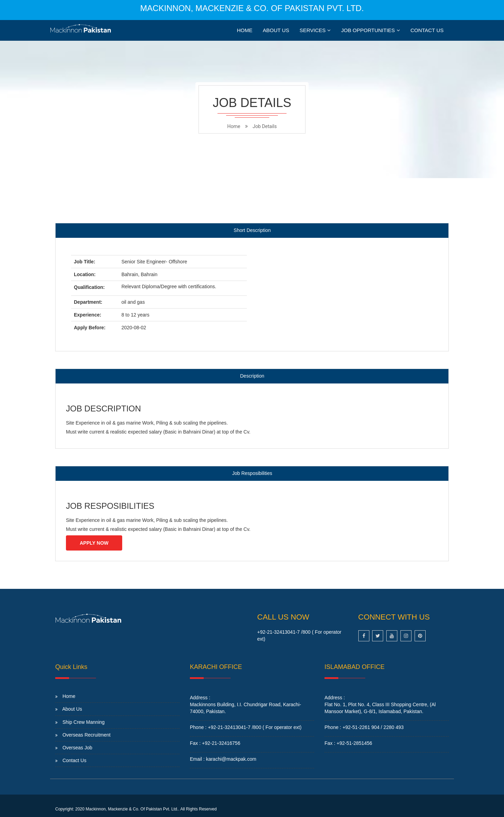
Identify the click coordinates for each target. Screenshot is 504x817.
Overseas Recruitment (86, 735)
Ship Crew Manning (84, 722)
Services (313, 30)
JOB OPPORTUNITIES (368, 30)
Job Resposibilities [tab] (252, 473)
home (234, 126)
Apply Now (94, 543)
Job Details (265, 126)
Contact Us (427, 30)
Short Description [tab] (252, 230)
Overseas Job (77, 748)
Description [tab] (252, 376)
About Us (276, 30)
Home (245, 30)
